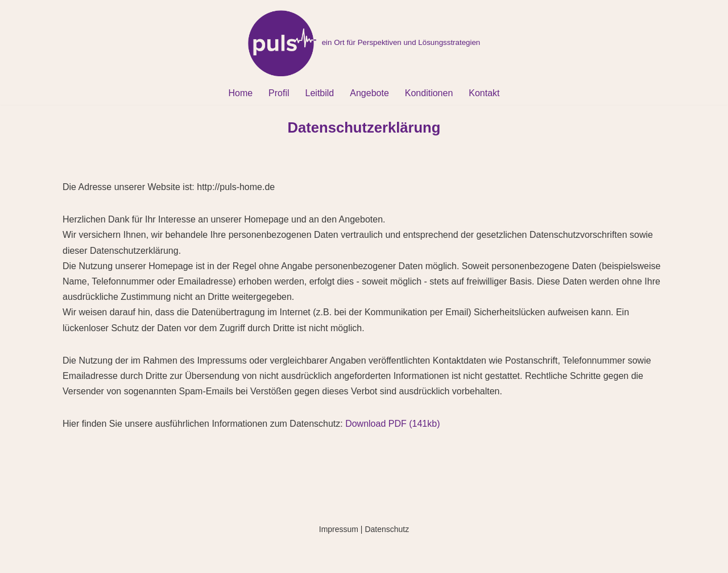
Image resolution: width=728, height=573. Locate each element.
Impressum (339, 529)
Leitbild (320, 93)
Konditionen (429, 93)
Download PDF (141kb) (392, 424)
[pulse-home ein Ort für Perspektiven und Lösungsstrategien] (364, 43)
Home (240, 93)
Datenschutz (387, 529)
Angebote (369, 93)
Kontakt (484, 93)
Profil (279, 93)
